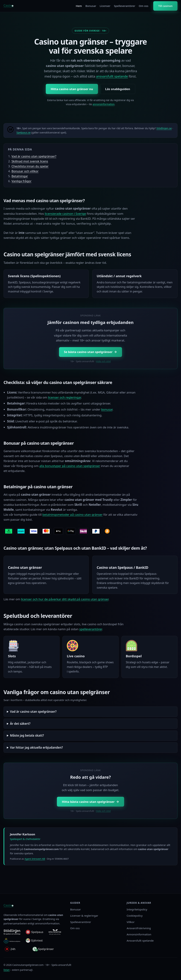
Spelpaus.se (24, 133)
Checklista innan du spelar (30, 166)
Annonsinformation (139, 934)
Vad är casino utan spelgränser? (34, 156)
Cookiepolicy (135, 916)
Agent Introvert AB (35, 859)
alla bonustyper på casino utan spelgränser (70, 466)
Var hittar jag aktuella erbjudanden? (37, 747)
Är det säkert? (20, 724)
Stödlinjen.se (164, 128)
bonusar (107, 409)
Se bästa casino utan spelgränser (91, 352)
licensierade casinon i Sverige (65, 214)
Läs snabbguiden (118, 89)
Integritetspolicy (137, 909)
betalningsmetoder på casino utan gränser (72, 515)
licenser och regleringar (64, 397)
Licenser (105, 6)
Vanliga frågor (21, 181)
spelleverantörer (90, 629)
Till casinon (165, 6)
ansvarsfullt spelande (112, 76)
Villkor (131, 922)
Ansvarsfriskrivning (139, 928)
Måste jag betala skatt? (27, 735)
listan (7, 970)
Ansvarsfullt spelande (140, 941)
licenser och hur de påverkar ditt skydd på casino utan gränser (65, 599)
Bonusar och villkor (25, 171)
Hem (79, 6)
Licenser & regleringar (84, 916)
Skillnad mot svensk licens (30, 161)
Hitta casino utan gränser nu (72, 89)
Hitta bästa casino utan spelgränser (90, 802)
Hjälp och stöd (103, 361)
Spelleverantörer (125, 6)
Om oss (144, 6)
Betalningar (20, 176)
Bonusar (91, 6)
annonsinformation (103, 104)
